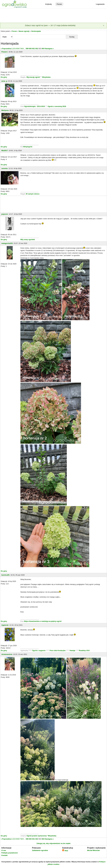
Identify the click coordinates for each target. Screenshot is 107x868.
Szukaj (72, 37)
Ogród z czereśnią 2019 (57, 106)
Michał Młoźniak (93, 850)
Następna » (49, 49)
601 (33, 49)
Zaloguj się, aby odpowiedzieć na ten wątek (53, 843)
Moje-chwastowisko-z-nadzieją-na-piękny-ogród (43, 621)
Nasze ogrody (24, 31)
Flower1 (5, 52)
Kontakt (4, 855)
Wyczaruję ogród (33, 77)
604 (43, 49)
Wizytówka (46, 77)
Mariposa (5, 110)
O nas (4, 850)
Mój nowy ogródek (28, 240)
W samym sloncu (33, 194)
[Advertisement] (53, 16)
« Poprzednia (6, 49)
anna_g (4, 81)
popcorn (5, 214)
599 (27, 49)
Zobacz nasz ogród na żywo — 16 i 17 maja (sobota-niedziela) (50, 25)
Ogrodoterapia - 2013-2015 (35, 106)
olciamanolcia (7, 654)
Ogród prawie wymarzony (37, 836)
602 (37, 49)
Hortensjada (36, 31)
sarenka (5, 168)
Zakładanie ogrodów (40, 850)
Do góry (4, 77)
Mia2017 (5, 150)
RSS (65, 851)
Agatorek (5, 625)
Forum (59, 4)
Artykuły (48, 4)
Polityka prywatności (10, 853)
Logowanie (100, 4)
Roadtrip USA (84, 650)
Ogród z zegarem (39, 650)
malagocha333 (7, 243)
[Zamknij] (104, 26)
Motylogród (28, 147)
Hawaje (72, 650)
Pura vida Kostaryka (58, 650)
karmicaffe (6, 575)
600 (30, 49)
